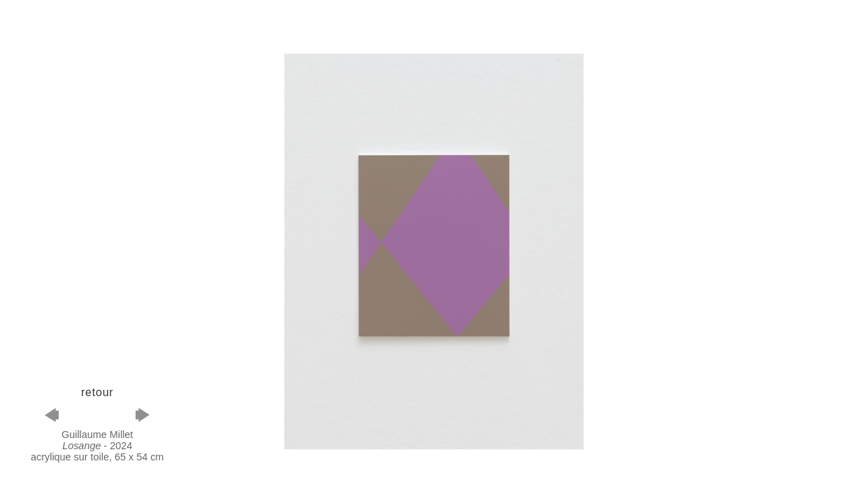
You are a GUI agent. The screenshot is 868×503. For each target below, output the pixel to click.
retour (97, 392)
